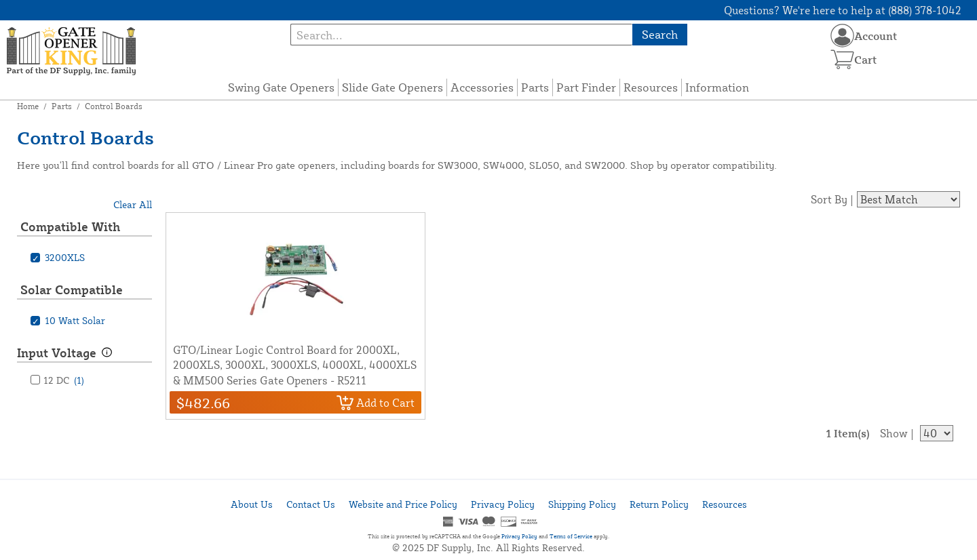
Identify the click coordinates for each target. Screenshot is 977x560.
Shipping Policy (582, 504)
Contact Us (311, 504)
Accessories (482, 87)
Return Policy (659, 504)
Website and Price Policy (403, 504)
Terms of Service (571, 536)
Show (894, 433)
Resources (651, 87)
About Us (252, 504)
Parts (535, 87)
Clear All (133, 204)
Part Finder (586, 87)
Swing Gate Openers (281, 87)
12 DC (64, 380)
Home (28, 106)
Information (717, 87)
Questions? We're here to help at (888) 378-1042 (843, 10)
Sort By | (832, 199)
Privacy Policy (503, 504)
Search (660, 34)
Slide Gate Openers (392, 87)
